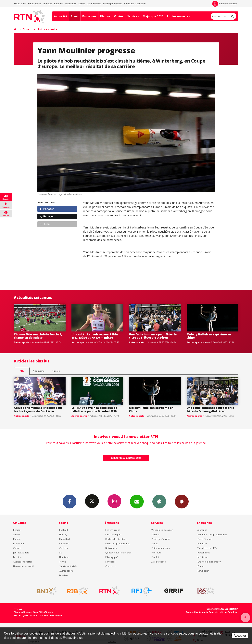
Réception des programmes (212, 534)
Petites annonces (160, 548)
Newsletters (137, 501)
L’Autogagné (112, 557)
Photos (105, 16)
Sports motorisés (68, 566)
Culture (17, 548)
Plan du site (56, 615)
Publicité (202, 543)
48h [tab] (22, 371)
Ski (61, 553)
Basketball (65, 539)
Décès (82, 4)
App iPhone (159, 501)
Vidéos (119, 16)
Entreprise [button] (34, 4)
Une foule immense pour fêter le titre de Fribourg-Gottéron (153, 336)
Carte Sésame (94, 4)
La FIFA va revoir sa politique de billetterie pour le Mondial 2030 (94, 409)
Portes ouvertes (178, 16)
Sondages (110, 562)
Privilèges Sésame (113, 4)
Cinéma (155, 534)
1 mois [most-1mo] (56, 371)
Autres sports (47, 29)
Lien (45, 224)
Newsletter (203, 571)
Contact (202, 566)
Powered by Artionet (196, 612)
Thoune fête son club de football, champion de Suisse (38, 336)
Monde (17, 539)
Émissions (89, 16)
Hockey (63, 534)
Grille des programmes (118, 543)
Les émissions (113, 530)
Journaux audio (21, 553)
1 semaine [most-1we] (39, 371)
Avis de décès (158, 562)
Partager (47, 209)
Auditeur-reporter (225, 4)
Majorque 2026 (153, 16)
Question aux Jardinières (118, 553)
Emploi (155, 557)
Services (133, 16)
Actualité (61, 16)
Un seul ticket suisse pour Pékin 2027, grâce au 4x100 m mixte (95, 336)
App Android (182, 501)
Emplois (58, 4)
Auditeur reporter (23, 562)
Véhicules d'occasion (135, 4)
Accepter (240, 636)
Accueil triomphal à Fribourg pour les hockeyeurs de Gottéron (38, 409)
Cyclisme (64, 548)
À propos (202, 530)
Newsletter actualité (24, 566)
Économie (19, 543)
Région (17, 530)
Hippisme (64, 557)
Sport (75, 16)
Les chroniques (113, 534)
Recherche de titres (116, 539)
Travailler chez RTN (207, 548)
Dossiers (18, 557)
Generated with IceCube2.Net (223, 612)
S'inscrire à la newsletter (126, 458)
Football (63, 530)
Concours (110, 566)
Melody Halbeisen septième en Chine (209, 336)
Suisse (16, 534)
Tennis (63, 562)
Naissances (71, 4)
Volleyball (64, 543)
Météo (155, 543)
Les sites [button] (20, 4)
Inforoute (48, 4)
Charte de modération (209, 562)
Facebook (69, 501)
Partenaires (204, 553)
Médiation (203, 557)
